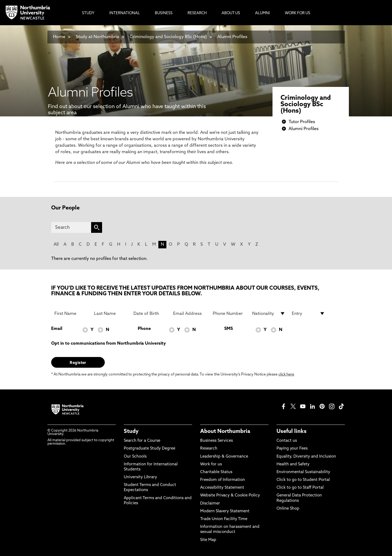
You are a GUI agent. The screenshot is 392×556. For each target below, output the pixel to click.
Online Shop (288, 509)
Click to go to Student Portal (303, 480)
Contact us (287, 441)
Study (131, 432)
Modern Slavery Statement (225, 511)
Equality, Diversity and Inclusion (306, 457)
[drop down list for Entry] (308, 314)
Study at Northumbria (98, 37)
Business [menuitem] (164, 13)
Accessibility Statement (222, 488)
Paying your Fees (292, 449)
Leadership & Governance (224, 457)
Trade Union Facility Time (224, 519)
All (56, 245)
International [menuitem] (125, 13)
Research (209, 449)
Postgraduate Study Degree (150, 449)
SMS (229, 329)
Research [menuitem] (197, 13)
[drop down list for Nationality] (269, 314)
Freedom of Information (223, 480)
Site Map (208, 540)
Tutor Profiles (302, 122)
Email (57, 329)
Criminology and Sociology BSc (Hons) (168, 37)
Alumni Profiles (232, 37)
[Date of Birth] (150, 314)
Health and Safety (293, 464)
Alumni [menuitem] (262, 13)
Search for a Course (142, 441)
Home (59, 37)
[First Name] (71, 314)
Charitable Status (216, 472)
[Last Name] (111, 314)
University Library (140, 477)
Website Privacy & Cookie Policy (230, 496)
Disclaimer (210, 504)
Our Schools (135, 457)
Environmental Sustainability (303, 472)
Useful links (292, 432)
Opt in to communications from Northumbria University (109, 344)
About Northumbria (225, 432)
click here (286, 375)
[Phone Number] (229, 314)
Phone (144, 329)
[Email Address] (190, 314)
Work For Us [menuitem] (298, 13)
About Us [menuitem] (231, 13)
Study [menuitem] (88, 13)
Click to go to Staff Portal (300, 488)
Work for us (211, 464)
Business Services (216, 441)
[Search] (71, 227)
